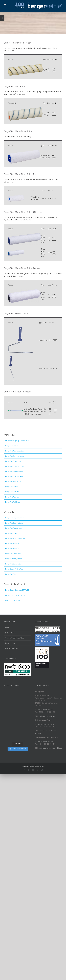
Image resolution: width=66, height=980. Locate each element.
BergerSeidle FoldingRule (14, 593)
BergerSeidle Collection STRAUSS (17, 614)
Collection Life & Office (13, 624)
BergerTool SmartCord (13, 578)
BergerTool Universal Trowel (15, 490)
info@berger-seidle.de (48, 740)
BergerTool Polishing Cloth (14, 568)
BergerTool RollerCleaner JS (15, 562)
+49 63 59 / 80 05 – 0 (45, 734)
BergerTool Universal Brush (15, 501)
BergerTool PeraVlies (12, 573)
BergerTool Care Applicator (15, 480)
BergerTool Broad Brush (13, 485)
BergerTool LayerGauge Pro (15, 542)
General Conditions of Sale (15, 662)
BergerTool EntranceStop (14, 588)
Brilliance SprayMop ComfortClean (17, 465)
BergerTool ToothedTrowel (14, 495)
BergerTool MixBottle (12, 516)
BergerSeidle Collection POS (15, 619)
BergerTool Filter (11, 598)
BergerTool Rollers (12, 470)
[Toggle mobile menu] (5, 4)
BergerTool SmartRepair (13, 506)
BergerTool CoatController (14, 547)
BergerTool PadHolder (13, 526)
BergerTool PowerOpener (14, 552)
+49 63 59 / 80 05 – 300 (46, 766)
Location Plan (10, 667)
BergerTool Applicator (13, 521)
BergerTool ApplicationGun (15, 475)
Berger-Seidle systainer (13, 583)
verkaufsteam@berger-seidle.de (51, 772)
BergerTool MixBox (12, 511)
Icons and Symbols (12, 672)
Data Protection (11, 657)
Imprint (8, 652)
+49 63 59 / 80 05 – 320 (46, 748)
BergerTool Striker (11, 557)
